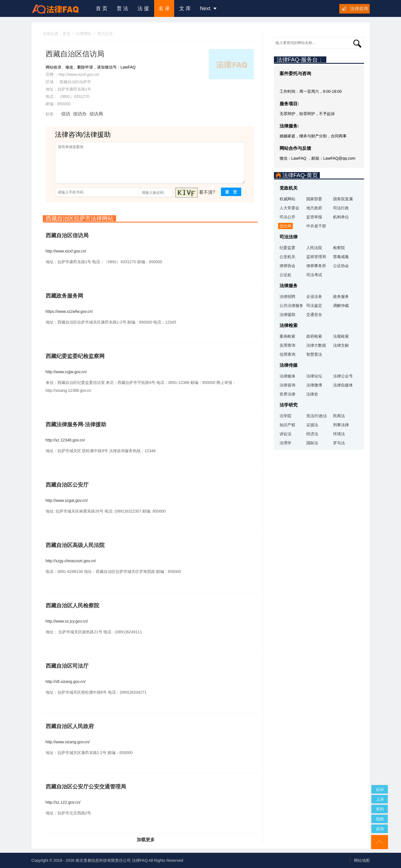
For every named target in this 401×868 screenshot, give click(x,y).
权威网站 (287, 199)
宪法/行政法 (317, 416)
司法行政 (341, 208)
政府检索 (314, 336)
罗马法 (339, 443)
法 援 (143, 8)
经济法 (312, 434)
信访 (66, 114)
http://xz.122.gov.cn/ (63, 802)
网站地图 (362, 860)
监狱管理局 (316, 257)
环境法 (339, 434)
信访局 (96, 114)
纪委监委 (287, 248)
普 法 (122, 8)
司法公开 (287, 217)
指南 (380, 819)
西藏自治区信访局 (67, 235)
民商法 (339, 416)
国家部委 (314, 199)
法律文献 (341, 345)
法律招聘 (287, 296)
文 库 (185, 8)
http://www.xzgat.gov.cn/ (67, 500)
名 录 (164, 8)
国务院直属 (343, 199)
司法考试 (314, 275)
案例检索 (287, 336)
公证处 (285, 275)
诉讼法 (285, 434)
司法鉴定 (314, 306)
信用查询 (287, 354)
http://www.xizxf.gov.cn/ (79, 74)
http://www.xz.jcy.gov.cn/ (67, 621)
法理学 (285, 443)
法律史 (312, 394)
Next (208, 8)
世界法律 (287, 394)
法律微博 (314, 385)
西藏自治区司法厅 (67, 666)
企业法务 (314, 296)
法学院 (285, 416)
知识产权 (287, 425)
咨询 (380, 829)
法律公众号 (343, 376)
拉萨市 (85, 82)
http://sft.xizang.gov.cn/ (66, 682)
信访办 (80, 114)
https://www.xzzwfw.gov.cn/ (69, 311)
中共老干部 (316, 226)
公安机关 (287, 257)
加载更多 (146, 840)
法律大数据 (316, 345)
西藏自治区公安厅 (67, 485)
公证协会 (341, 266)
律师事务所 (316, 266)
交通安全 (314, 315)
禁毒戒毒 (341, 257)
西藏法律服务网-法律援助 (76, 424)
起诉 (380, 789)
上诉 (380, 799)
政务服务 (341, 296)
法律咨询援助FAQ (59, 8)
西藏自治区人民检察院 (72, 606)
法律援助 (287, 315)
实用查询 (287, 345)
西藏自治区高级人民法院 (75, 545)
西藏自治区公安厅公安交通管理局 (86, 787)
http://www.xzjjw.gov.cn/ (66, 372)
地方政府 (314, 208)
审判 (380, 809)
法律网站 (84, 34)
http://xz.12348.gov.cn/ (65, 440)
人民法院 (314, 248)
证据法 (312, 425)
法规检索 (341, 336)
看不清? (207, 192)
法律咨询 (359, 9)
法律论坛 (314, 376)
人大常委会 (289, 208)
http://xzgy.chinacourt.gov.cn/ (71, 561)
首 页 (102, 8)
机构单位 (341, 217)
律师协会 (287, 266)
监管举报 (314, 217)
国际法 (312, 443)
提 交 (231, 192)
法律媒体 (287, 376)
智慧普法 (314, 354)
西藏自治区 (69, 82)
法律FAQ (140, 860)
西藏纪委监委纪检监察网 (75, 356)
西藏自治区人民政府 (70, 726)
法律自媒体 (343, 385)
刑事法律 (341, 425)
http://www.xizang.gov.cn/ (68, 742)
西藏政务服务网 (64, 296)
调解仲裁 (341, 306)
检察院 (339, 248)
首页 (67, 34)
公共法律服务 (291, 306)
